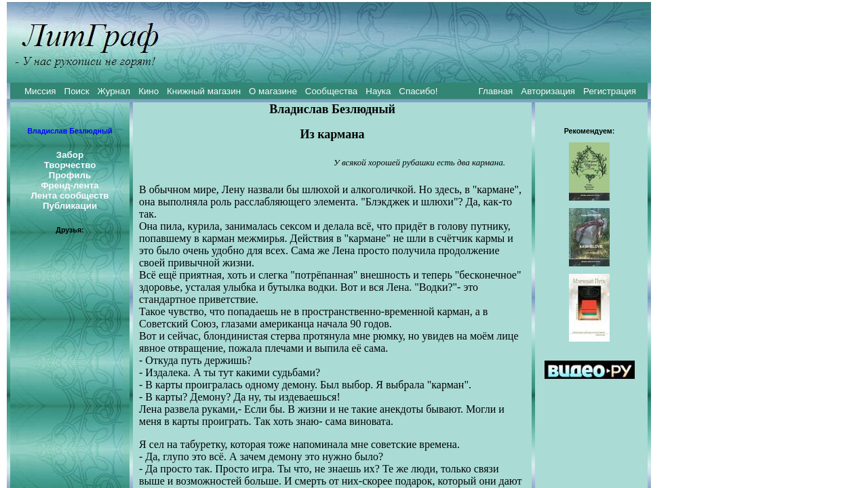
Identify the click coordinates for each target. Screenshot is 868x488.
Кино (149, 91)
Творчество (70, 165)
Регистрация (610, 91)
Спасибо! (418, 91)
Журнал (114, 91)
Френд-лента (70, 185)
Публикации (70, 206)
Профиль (70, 175)
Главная (496, 91)
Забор (70, 155)
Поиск (77, 91)
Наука (378, 91)
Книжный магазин (204, 91)
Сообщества (331, 91)
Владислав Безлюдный (70, 131)
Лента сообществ (70, 196)
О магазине (273, 91)
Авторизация (548, 91)
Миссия (40, 91)
